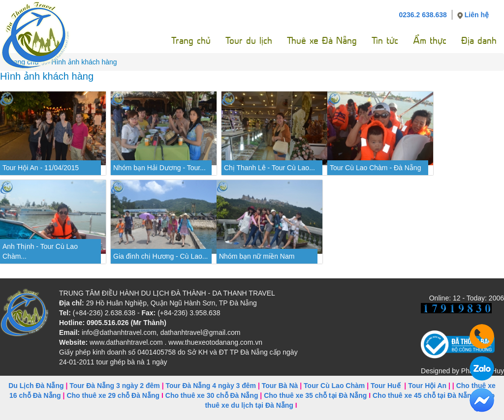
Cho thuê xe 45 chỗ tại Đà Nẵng (424, 395)
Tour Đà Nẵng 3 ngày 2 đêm (115, 386)
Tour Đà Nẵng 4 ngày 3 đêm (211, 386)
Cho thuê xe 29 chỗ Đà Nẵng (113, 395)
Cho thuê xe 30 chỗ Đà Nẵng (212, 395)
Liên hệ (477, 15)
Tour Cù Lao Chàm (334, 386)
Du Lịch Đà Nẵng (36, 386)
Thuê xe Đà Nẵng (322, 41)
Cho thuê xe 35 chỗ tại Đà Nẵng (315, 395)
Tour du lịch (249, 41)
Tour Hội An (427, 386)
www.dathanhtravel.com (126, 342)
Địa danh (479, 41)
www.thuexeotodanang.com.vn (215, 342)
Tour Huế (386, 386)
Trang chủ (191, 41)
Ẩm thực (430, 41)
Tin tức (385, 41)
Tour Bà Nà (280, 386)
